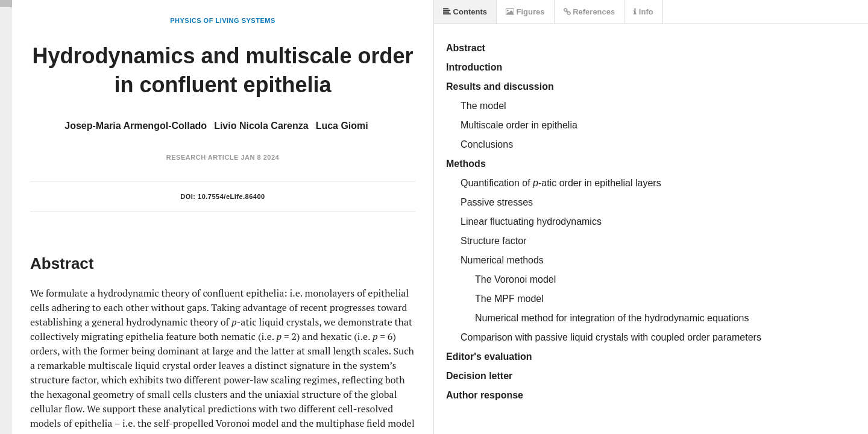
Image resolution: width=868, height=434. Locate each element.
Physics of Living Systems (222, 20)
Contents (465, 12)
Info (643, 12)
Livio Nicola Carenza (261, 126)
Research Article (203, 157)
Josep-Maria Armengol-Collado (136, 126)
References (590, 12)
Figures (525, 12)
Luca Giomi (342, 126)
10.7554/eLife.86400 (231, 197)
